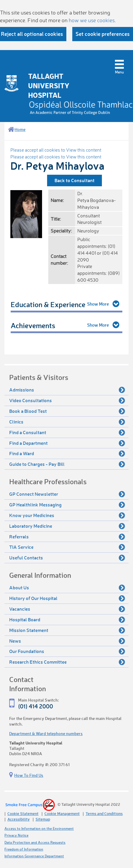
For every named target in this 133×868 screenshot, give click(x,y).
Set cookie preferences (103, 34)
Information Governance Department (34, 856)
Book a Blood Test (67, 411)
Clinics (67, 422)
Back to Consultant (74, 180)
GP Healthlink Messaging (67, 505)
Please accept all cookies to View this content (56, 150)
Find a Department (67, 443)
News (67, 641)
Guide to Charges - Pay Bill (67, 464)
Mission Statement (67, 630)
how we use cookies (92, 20)
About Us (67, 588)
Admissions (67, 390)
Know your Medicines (67, 515)
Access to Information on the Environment (39, 828)
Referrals (67, 537)
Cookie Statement (23, 813)
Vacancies (67, 609)
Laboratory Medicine (67, 526)
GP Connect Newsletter (67, 494)
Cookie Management (62, 813)
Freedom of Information (24, 849)
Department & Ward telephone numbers (46, 733)
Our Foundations (67, 651)
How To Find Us (29, 775)
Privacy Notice (16, 835)
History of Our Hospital (67, 598)
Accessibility (19, 819)
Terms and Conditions (104, 813)
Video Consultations (67, 400)
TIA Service (67, 547)
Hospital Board (67, 620)
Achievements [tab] (33, 325)
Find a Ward (67, 453)
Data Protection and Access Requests (35, 842)
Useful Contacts (67, 558)
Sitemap (43, 819)
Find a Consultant (67, 432)
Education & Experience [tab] (48, 304)
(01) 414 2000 (36, 706)
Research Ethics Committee (67, 662)
